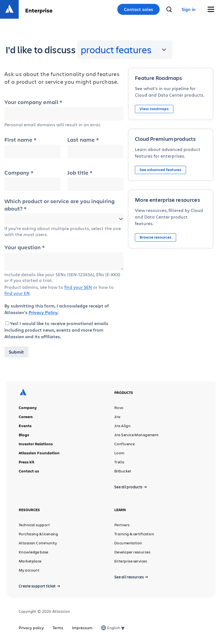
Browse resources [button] (156, 237)
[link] (189, 9)
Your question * (24, 247)
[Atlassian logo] (9, 9)
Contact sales (138, 9)
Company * (19, 173)
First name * (20, 140)
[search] (169, 9)
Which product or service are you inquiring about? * (59, 205)
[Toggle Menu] (213, 9)
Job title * (80, 173)
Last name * (83, 140)
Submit (16, 352)
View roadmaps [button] (154, 109)
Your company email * (33, 102)
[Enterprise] (39, 9)
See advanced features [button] (160, 170)
